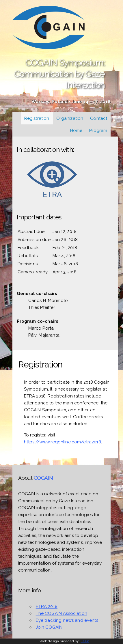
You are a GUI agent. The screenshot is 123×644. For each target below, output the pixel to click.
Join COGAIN (49, 627)
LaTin (85, 641)
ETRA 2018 (47, 606)
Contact (99, 118)
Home (76, 130)
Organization (70, 118)
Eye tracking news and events (67, 620)
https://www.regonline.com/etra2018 (63, 442)
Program (98, 130)
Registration (37, 118)
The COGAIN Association (61, 613)
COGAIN (43, 478)
